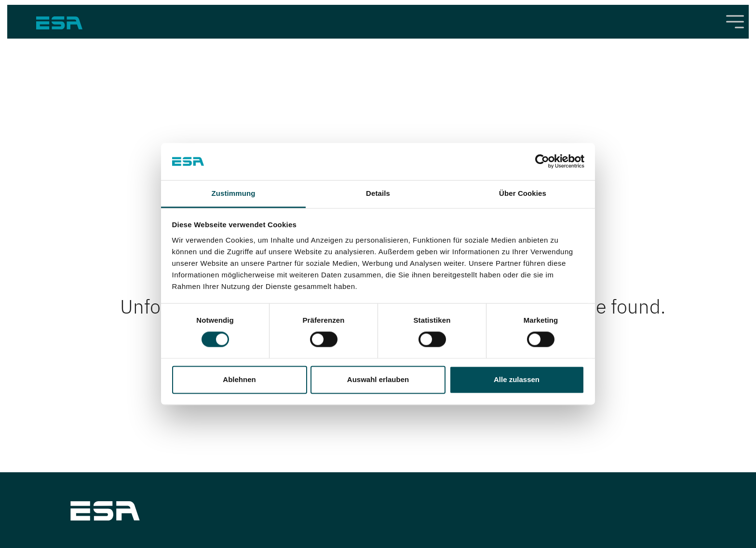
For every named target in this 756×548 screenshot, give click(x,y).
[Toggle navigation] (735, 22)
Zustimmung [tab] (234, 193)
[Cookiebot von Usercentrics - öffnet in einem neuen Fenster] (542, 162)
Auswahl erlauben (378, 379)
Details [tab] (378, 193)
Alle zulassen (517, 379)
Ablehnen (239, 379)
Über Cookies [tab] (523, 193)
